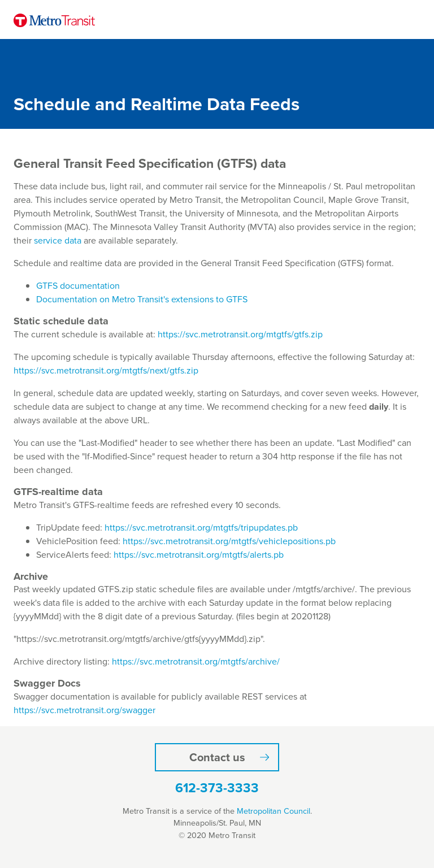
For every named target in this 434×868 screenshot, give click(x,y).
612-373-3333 (217, 788)
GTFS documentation (78, 286)
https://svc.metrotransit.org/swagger (84, 710)
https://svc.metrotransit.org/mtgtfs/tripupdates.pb (201, 528)
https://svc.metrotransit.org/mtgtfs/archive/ (196, 661)
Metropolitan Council (274, 811)
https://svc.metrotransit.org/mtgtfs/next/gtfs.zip (106, 370)
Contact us (217, 757)
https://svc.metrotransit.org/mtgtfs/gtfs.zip (240, 334)
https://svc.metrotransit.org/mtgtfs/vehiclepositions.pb (229, 541)
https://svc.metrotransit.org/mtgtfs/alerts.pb (199, 555)
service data (58, 240)
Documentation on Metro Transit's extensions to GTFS (142, 299)
